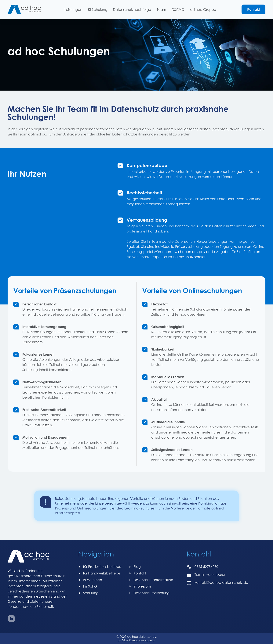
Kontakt (253, 9)
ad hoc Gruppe (203, 9)
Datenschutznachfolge (132, 9)
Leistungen (73, 9)
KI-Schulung (98, 9)
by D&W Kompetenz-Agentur (136, 640)
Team (161, 9)
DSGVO (178, 9)
